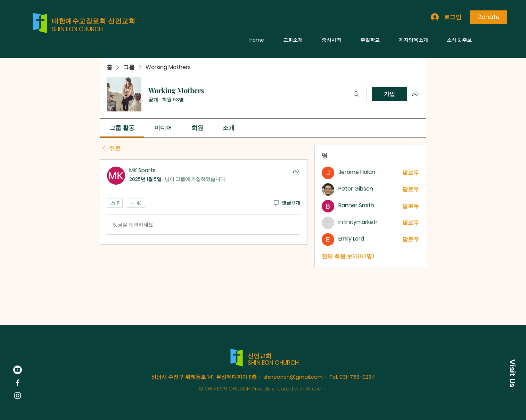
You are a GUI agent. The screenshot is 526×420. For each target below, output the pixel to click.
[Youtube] (18, 370)
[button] (512, 373)
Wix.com (316, 389)
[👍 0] (115, 203)
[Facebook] (18, 383)
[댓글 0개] (286, 203)
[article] (204, 202)
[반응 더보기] (136, 203)
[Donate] (488, 17)
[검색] (356, 94)
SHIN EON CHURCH (77, 29)
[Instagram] (18, 396)
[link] (122, 128)
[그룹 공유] (415, 94)
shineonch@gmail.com (293, 377)
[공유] (296, 171)
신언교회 (260, 356)
